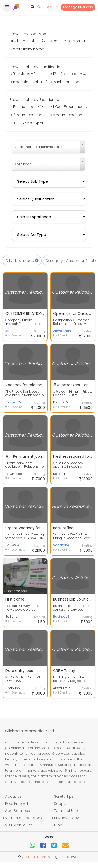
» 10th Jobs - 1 (23, 74)
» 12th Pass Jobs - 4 (68, 74)
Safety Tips (64, 796)
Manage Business (78, 7)
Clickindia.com (34, 857)
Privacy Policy (67, 818)
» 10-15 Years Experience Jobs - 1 (30, 123)
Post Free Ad (17, 804)
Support (62, 804)
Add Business (18, 811)
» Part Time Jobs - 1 (68, 41)
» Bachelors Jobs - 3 (29, 82)
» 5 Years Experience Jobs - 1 (70, 115)
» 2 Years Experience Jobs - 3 (30, 115)
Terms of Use (66, 811)
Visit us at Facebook (24, 818)
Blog (58, 825)
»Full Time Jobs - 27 (28, 41)
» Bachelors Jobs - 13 (69, 82)
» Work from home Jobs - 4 (30, 49)
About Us (13, 796)
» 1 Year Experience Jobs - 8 (70, 107)
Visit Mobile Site (19, 825)
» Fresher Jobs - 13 (27, 107)
